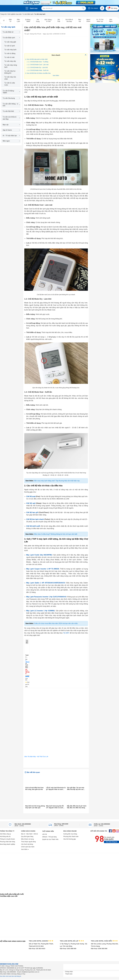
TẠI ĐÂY (66, 633)
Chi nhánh (93, 8)
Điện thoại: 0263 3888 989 (68, 949)
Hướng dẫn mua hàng (70, 834)
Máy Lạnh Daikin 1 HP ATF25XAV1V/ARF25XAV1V (46, 583)
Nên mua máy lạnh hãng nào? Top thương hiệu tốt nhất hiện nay (57, 481)
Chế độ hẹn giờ (32, 512)
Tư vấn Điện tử (11, 32)
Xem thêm (56, 75)
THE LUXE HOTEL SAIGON (41, 941)
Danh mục (34, 8)
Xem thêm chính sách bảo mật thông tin (11, 976)
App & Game (11, 130)
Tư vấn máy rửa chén (10, 78)
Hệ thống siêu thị (5, 836)
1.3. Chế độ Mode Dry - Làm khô (38, 67)
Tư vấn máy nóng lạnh (11, 66)
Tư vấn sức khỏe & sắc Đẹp (11, 118)
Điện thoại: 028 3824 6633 (37, 949)
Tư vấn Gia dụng (11, 98)
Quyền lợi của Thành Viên (50, 839)
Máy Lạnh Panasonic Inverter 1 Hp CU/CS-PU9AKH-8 (46, 597)
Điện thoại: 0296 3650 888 (99, 949)
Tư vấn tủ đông (10, 53)
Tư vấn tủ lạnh (10, 46)
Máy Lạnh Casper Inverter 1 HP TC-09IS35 (43, 569)
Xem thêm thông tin (111, 842)
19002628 (28, 662)
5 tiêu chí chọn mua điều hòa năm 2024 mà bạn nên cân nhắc (56, 623)
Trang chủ (3, 14)
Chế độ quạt (31, 496)
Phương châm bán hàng (7, 842)
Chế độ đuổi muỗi (33, 526)
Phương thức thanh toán (71, 836)
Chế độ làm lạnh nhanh (35, 519)
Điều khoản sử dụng (27, 839)
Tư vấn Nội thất (11, 111)
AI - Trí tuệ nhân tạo (11, 136)
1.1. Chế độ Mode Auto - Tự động (38, 62)
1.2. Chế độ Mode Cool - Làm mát (38, 65)
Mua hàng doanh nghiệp (7, 844)
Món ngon (11, 141)
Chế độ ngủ (31, 503)
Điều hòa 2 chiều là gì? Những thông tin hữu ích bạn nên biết (56, 534)
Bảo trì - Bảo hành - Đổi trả (29, 834)
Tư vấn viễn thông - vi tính (11, 105)
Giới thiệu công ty (5, 834)
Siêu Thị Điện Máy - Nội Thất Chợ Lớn (36, 757)
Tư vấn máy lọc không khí (10, 72)
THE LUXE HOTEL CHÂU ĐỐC (104, 941)
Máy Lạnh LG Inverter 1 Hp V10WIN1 (40, 611)
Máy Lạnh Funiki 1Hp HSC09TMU (39, 555)
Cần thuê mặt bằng (27, 844)
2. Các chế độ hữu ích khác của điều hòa (38, 73)
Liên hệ (45, 834)
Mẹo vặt (11, 125)
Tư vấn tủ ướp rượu (10, 84)
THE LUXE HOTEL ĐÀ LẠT (72, 941)
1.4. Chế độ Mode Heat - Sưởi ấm (38, 70)
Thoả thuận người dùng (28, 842)
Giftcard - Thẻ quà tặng (49, 837)
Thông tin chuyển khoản (7, 839)
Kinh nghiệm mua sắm (15, 14)
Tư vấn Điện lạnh (28, 14)
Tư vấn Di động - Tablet (11, 92)
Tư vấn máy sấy (10, 61)
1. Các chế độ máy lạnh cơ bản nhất (36, 59)
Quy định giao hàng (27, 836)
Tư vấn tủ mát (9, 57)
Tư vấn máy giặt (10, 42)
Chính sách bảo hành (28, 847)
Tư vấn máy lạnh (10, 50)
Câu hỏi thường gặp (70, 839)
